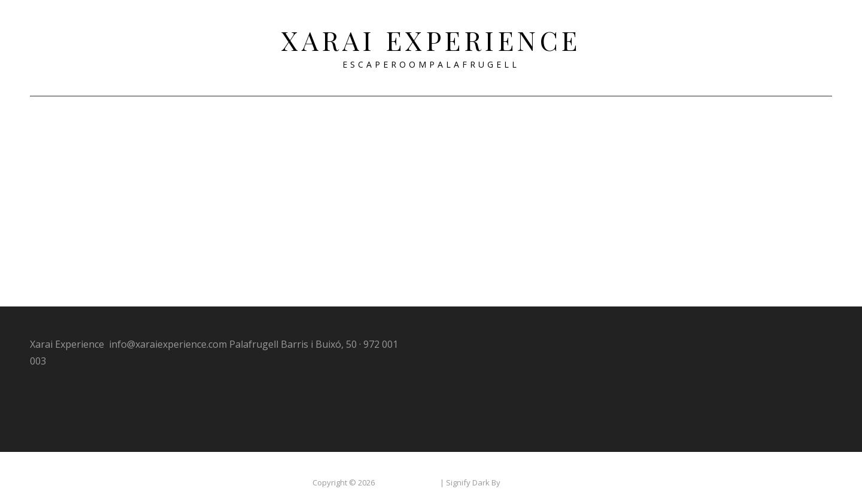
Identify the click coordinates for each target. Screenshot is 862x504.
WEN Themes (526, 473)
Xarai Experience (431, 40)
